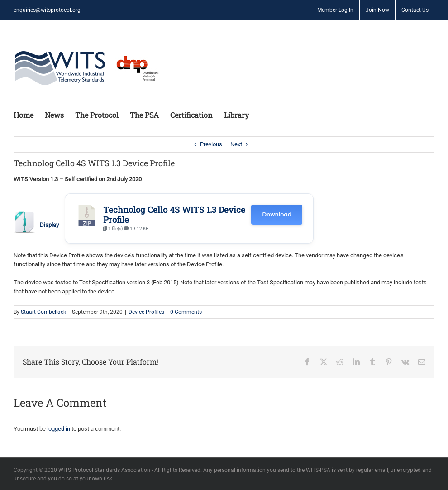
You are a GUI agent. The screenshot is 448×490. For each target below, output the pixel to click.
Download (277, 214)
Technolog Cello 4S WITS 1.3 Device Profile (174, 214)
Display (49, 225)
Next (236, 144)
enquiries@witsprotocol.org (47, 10)
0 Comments (186, 312)
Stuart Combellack (43, 312)
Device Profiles (146, 312)
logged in (59, 429)
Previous (211, 144)
